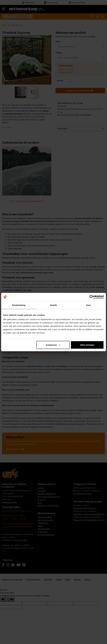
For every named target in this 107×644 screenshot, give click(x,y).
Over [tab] (88, 305)
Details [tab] (53, 305)
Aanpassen (53, 345)
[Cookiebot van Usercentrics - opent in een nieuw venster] (92, 297)
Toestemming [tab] (19, 305)
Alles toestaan (87, 345)
